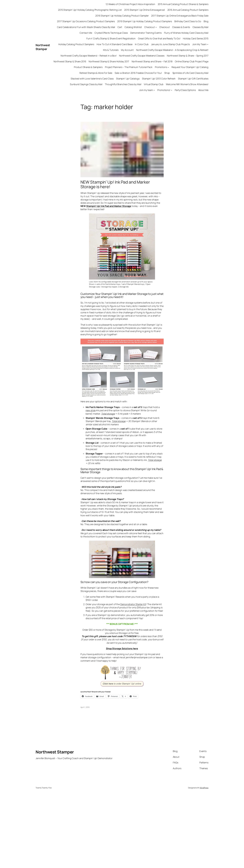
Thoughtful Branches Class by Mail (123, 84)
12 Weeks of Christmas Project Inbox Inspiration (130, 4)
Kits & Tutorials (111, 50)
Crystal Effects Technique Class (111, 33)
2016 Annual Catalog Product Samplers (188, 10)
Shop (167, 73)
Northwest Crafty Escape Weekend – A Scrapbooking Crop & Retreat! (172, 50)
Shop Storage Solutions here (122, 648)
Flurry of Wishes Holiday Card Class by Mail (186, 33)
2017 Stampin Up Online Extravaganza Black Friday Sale (180, 16)
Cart (120, 27)
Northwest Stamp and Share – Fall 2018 (152, 61)
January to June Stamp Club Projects (170, 44)
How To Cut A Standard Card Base (115, 44)
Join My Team (199, 44)
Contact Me (86, 33)
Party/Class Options (185, 90)
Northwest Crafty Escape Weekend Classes (142, 56)
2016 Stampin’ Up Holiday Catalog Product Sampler (122, 16)
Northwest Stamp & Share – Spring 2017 (188, 56)
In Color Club (142, 44)
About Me (203, 90)
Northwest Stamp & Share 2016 (70, 61)
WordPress (204, 788)
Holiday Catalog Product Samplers (76, 44)
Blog (206, 21)
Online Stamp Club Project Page (192, 61)
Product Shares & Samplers (88, 67)
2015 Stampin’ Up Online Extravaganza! (145, 10)
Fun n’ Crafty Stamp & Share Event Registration (111, 38)
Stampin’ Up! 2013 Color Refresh (159, 79)
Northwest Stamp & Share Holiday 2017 (109, 61)
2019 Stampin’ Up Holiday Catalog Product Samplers (145, 21)
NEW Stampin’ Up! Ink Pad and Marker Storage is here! (115, 184)
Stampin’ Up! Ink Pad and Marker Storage (109, 206)
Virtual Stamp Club (154, 84)
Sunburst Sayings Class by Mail (86, 84)
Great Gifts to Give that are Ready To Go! (159, 38)
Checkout (150, 27)
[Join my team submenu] (154, 90)
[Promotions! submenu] (172, 90)
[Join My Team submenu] (208, 44)
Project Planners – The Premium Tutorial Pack (129, 67)
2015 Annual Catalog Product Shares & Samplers (183, 4)
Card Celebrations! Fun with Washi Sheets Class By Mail (86, 27)
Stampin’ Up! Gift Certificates (193, 79)
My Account (127, 50)
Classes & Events (181, 27)
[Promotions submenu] (168, 67)
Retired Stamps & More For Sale (96, 73)
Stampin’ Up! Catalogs (128, 79)
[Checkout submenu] (156, 27)
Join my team (146, 90)
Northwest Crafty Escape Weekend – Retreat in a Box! (89, 56)
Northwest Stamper (43, 47)
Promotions (161, 67)
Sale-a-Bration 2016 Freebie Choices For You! (138, 73)
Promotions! (164, 90)
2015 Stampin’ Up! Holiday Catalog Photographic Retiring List (90, 10)
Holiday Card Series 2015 (196, 38)
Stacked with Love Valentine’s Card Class (92, 79)
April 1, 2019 (85, 707)
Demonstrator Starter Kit (133, 604)
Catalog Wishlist (133, 27)
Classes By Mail (201, 27)
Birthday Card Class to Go (188, 21)
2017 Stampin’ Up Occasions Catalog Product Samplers (86, 21)
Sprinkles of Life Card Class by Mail (190, 73)
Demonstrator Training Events (146, 33)
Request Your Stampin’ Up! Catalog (190, 67)
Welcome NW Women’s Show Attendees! (187, 84)
